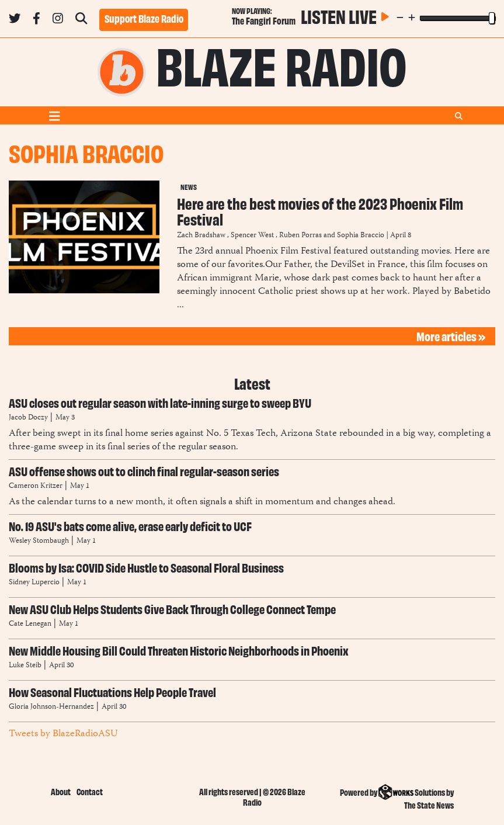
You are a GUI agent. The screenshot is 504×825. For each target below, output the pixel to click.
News (189, 186)
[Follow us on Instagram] (58, 20)
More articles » (451, 336)
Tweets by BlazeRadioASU (63, 734)
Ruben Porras (300, 236)
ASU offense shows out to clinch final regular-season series (144, 471)
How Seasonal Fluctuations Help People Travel (112, 691)
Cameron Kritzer (37, 486)
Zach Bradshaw (201, 236)
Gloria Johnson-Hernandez (51, 707)
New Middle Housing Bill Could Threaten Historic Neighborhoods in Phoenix (179, 650)
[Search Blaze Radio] (81, 20)
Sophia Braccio (361, 236)
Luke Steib (25, 666)
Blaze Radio (281, 63)
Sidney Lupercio (34, 583)
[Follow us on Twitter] (15, 20)
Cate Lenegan (30, 624)
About (61, 791)
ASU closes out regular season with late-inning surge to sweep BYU (160, 402)
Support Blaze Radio (144, 18)
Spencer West (252, 236)
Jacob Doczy (28, 418)
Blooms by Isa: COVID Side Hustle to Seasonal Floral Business (146, 567)
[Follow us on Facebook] (37, 20)
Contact (90, 791)
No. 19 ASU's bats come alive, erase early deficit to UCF (130, 526)
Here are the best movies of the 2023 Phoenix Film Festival (320, 211)
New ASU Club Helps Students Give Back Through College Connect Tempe (172, 609)
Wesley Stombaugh (40, 541)
